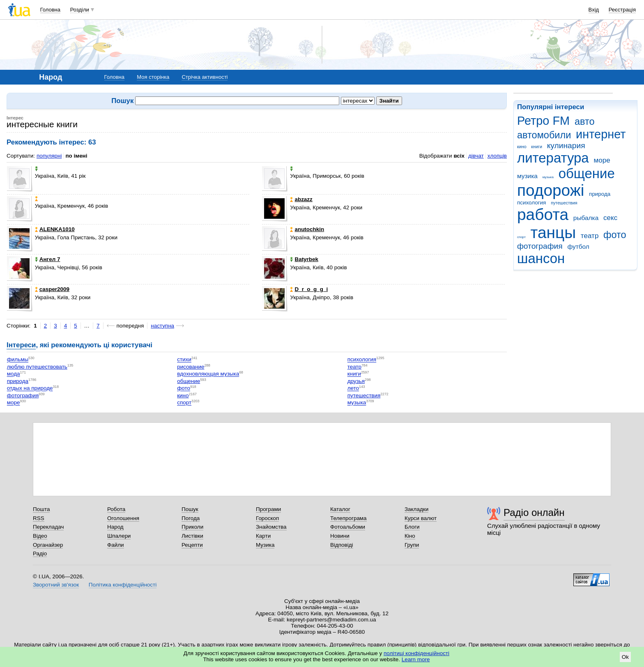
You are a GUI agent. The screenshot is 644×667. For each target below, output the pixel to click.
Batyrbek (304, 259)
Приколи (192, 527)
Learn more (416, 659)
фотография (540, 246)
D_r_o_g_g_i (309, 289)
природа (600, 194)
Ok (625, 657)
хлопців (497, 156)
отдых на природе (30, 389)
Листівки (192, 536)
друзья (356, 381)
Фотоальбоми (348, 527)
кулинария (566, 146)
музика (527, 176)
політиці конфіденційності (416, 653)
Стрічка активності (205, 77)
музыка (548, 177)
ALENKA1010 (55, 229)
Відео (40, 536)
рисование (191, 367)
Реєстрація (622, 10)
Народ (115, 527)
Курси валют (421, 518)
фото (615, 235)
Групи (412, 545)
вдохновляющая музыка (208, 374)
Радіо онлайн (534, 512)
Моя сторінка (153, 77)
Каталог (340, 509)
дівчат (476, 156)
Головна (50, 10)
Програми (268, 509)
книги (537, 147)
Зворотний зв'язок (56, 585)
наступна (162, 326)
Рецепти (192, 545)
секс (610, 218)
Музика (265, 545)
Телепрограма (348, 518)
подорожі (551, 190)
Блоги (412, 527)
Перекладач (48, 527)
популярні (49, 156)
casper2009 (52, 289)
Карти (263, 536)
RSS (39, 518)
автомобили (544, 135)
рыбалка (586, 218)
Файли (116, 545)
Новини (340, 536)
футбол (578, 246)
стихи (184, 360)
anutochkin (307, 229)
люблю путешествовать (37, 367)
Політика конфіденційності (123, 585)
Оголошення (123, 518)
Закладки (416, 509)
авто (585, 121)
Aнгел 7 (48, 259)
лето (353, 389)
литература (553, 158)
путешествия (564, 203)
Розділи (80, 10)
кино (522, 147)
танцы (553, 233)
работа (543, 214)
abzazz (301, 199)
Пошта (41, 509)
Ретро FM (543, 121)
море (602, 160)
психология (531, 203)
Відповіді (342, 545)
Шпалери (119, 536)
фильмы (18, 360)
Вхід (594, 10)
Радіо (40, 554)
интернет (601, 134)
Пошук (190, 509)
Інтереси (21, 345)
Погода (191, 518)
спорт (521, 237)
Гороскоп (267, 518)
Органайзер (48, 545)
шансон (541, 258)
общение (587, 173)
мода (14, 374)
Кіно (410, 536)
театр (590, 236)
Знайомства (271, 527)
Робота (116, 509)
